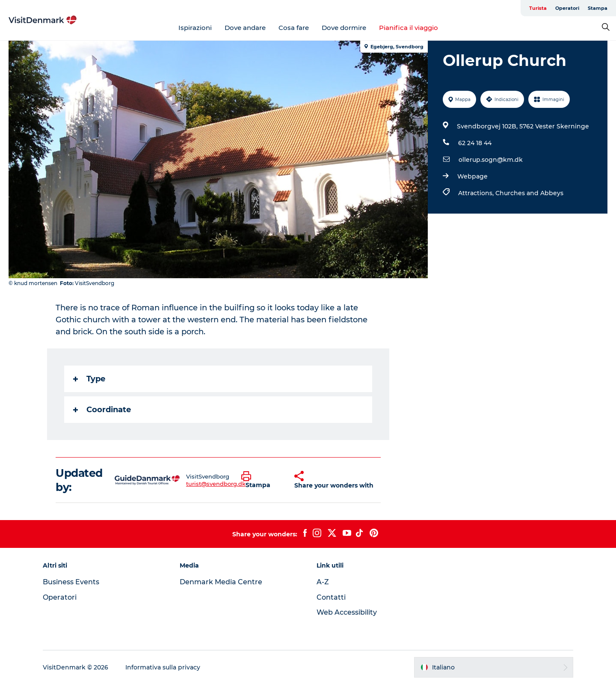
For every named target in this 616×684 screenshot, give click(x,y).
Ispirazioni (195, 28)
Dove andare (245, 28)
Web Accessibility (347, 612)
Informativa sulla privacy (163, 667)
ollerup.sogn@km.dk (491, 160)
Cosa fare (294, 28)
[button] (261, 480)
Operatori (567, 8)
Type (89, 379)
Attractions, (477, 193)
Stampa (598, 8)
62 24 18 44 (475, 143)
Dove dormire (344, 28)
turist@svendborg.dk (216, 484)
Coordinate (102, 410)
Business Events (71, 582)
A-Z (323, 582)
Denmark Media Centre (221, 582)
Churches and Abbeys (529, 193)
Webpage (472, 176)
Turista (538, 8)
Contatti (331, 597)
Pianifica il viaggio (409, 28)
